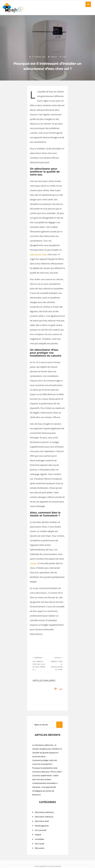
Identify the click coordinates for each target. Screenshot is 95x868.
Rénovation (40, 848)
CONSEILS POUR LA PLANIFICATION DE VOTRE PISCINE (57, 667)
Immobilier (40, 839)
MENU (88, 4)
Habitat (54, 57)
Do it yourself (41, 830)
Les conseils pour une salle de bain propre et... (39, 666)
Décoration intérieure (44, 817)
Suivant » (58, 658)
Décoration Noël (42, 821)
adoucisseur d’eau (38, 254)
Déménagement (42, 826)
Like (63, 57)
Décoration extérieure (44, 812)
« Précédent (38, 658)
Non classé (40, 844)
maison (33, 563)
